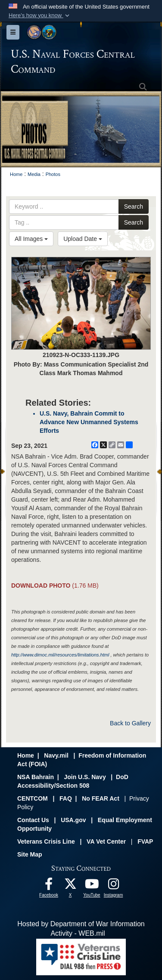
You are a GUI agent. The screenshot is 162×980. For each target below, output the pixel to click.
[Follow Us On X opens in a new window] (70, 886)
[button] (40, 15)
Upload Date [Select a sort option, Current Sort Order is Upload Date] (83, 239)
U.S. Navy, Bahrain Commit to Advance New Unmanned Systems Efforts (89, 422)
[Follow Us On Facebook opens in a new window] (49, 886)
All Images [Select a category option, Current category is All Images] (31, 239)
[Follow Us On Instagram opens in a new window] (113, 886)
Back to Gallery (130, 723)
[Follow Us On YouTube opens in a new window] (92, 886)
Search (134, 206)
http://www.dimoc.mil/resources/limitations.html (60, 655)
